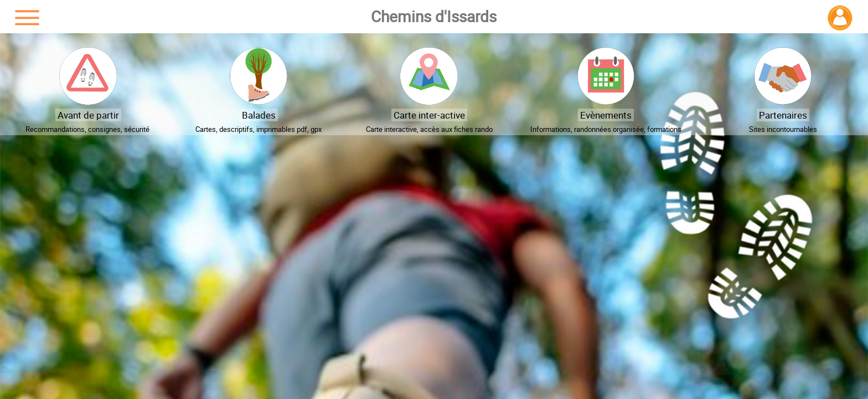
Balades (259, 115)
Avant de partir (88, 115)
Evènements (606, 115)
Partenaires (783, 115)
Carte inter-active (429, 115)
